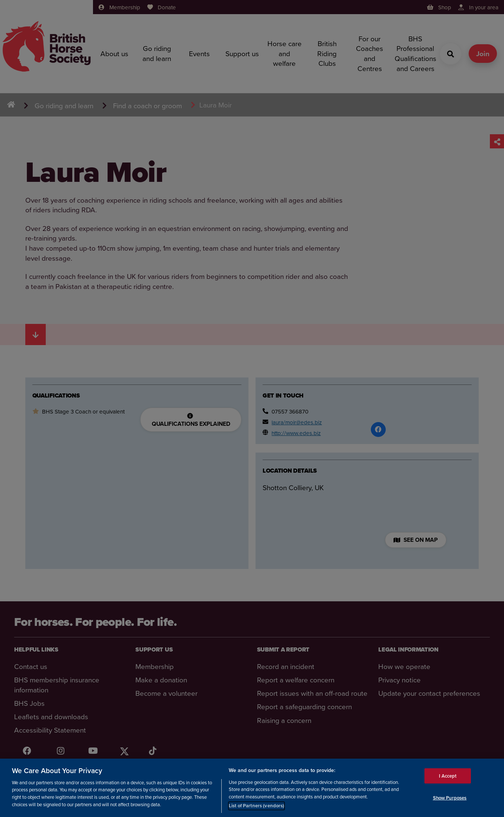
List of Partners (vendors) (256, 806)
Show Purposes (450, 798)
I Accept (448, 776)
